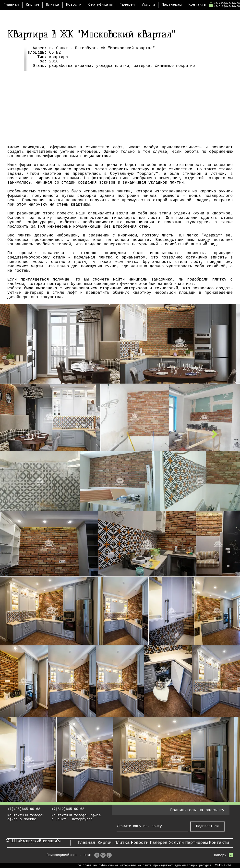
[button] (211, 5)
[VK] (103, 855)
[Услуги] (176, 843)
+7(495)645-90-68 (227, 3)
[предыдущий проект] (25, 434)
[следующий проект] (215, 434)
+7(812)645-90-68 (227, 6)
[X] (97, 855)
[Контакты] (219, 843)
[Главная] (86, 843)
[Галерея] (159, 843)
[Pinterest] (109, 855)
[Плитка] (122, 843)
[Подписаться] (207, 827)
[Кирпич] (105, 843)
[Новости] (140, 843)
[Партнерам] (197, 843)
